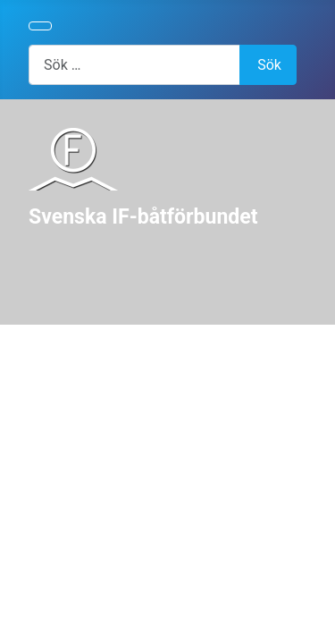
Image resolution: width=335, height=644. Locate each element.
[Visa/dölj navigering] (40, 26)
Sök (269, 65)
